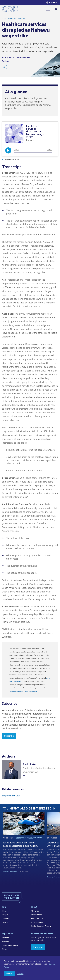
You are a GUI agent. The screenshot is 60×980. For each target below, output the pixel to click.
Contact (6, 922)
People (5, 915)
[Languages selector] (52, 3)
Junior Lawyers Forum (41, 926)
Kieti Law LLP (37, 919)
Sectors (5, 938)
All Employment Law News (15, 18)
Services (6, 942)
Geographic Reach (10, 945)
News (5, 949)
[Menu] (49, 9)
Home (5, 911)
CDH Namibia (37, 922)
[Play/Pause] (8, 150)
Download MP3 (10, 160)
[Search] (56, 9)
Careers (5, 919)
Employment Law (11, 796)
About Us (35, 911)
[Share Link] (5, 67)
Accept (9, 973)
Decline (20, 974)
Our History (36, 915)
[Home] (10, 10)
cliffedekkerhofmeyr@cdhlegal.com (23, 691)
